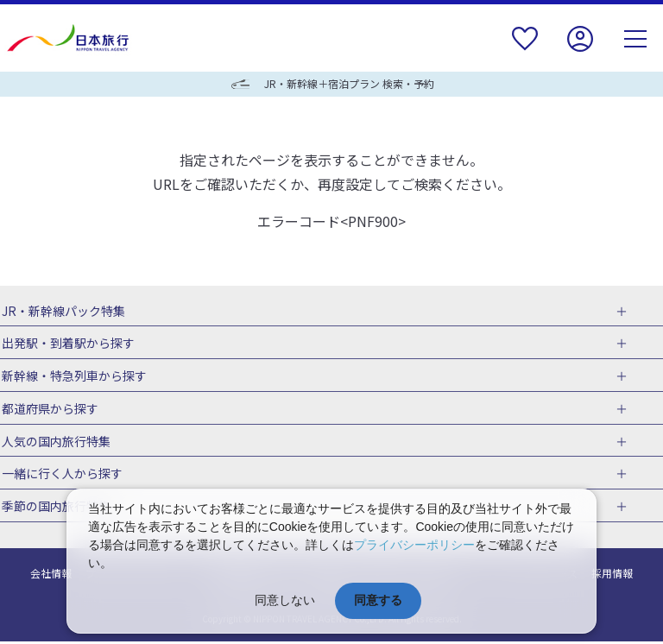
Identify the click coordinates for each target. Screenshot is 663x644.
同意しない (285, 600)
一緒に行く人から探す (60, 476)
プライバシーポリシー (414, 545)
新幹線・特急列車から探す (73, 376)
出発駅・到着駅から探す (66, 344)
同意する (378, 600)
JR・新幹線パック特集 (62, 311)
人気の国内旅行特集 (54, 442)
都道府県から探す (48, 409)
